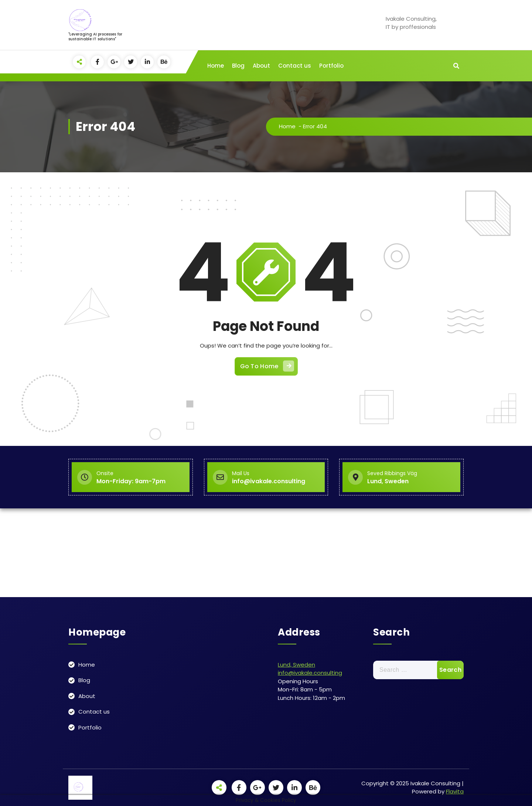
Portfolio (331, 66)
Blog (238, 66)
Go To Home (267, 366)
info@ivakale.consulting (310, 673)
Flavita (455, 791)
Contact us (295, 66)
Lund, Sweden (296, 665)
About (261, 66)
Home (216, 66)
